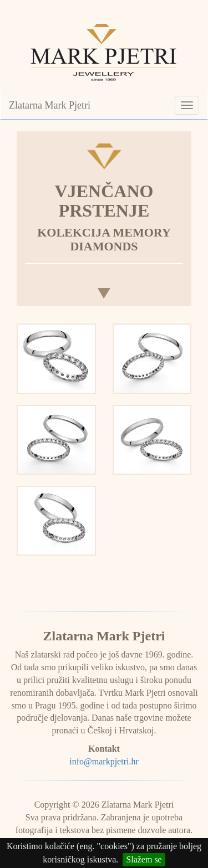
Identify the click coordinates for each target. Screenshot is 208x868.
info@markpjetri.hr (104, 761)
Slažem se (144, 859)
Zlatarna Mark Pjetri (50, 105)
